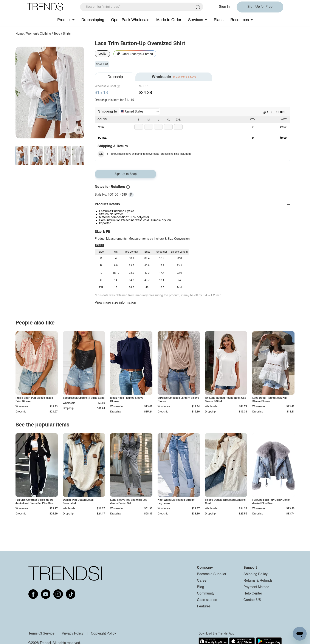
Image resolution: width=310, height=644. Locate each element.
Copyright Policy (103, 634)
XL (168, 120)
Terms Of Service (41, 634)
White (101, 127)
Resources (240, 20)
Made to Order (169, 20)
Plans (219, 20)
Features (204, 607)
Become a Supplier (212, 574)
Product (64, 20)
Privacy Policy (73, 634)
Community (206, 594)
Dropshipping (93, 20)
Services (196, 20)
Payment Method (256, 587)
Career (202, 581)
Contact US (252, 600)
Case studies (207, 600)
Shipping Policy (256, 574)
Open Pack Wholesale (130, 20)
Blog (201, 587)
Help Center (253, 594)
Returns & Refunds (258, 581)
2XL (178, 120)
